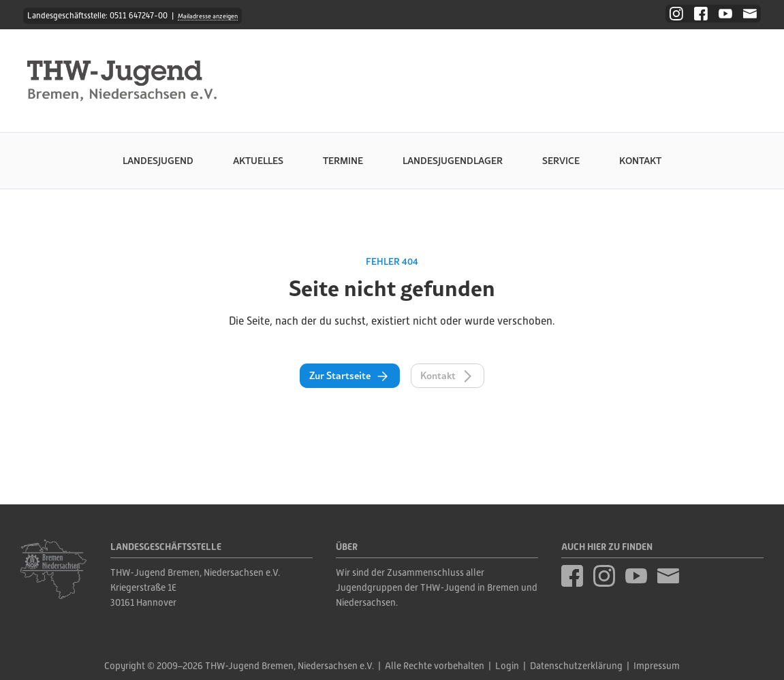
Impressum (657, 666)
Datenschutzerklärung (576, 666)
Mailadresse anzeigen (208, 16)
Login (507, 666)
